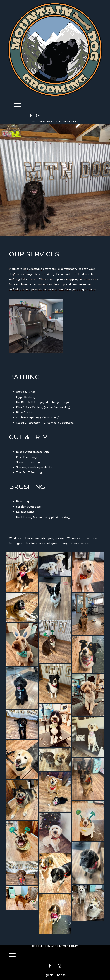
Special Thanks (55, 975)
